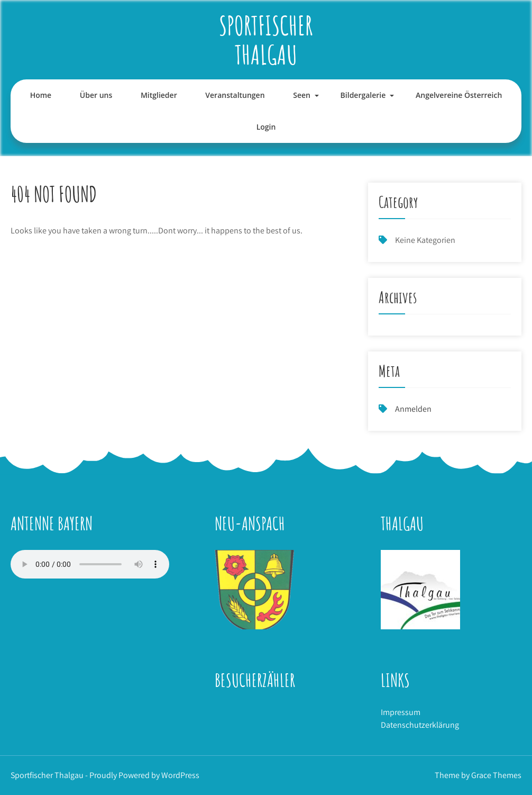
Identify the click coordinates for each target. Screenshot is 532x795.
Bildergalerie (363, 95)
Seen (302, 95)
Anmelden (413, 409)
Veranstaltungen (235, 95)
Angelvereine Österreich (459, 95)
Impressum (401, 712)
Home (41, 95)
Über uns (96, 95)
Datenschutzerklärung (420, 725)
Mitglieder (159, 95)
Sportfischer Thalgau (266, 40)
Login (266, 127)
